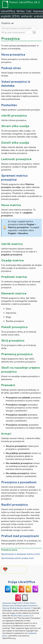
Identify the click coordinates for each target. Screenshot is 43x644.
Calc (29, 11)
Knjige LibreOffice (21, 582)
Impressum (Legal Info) (12, 603)
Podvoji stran (11, 68)
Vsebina (6, 23)
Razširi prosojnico (15, 504)
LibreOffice (8, 11)
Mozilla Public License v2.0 (22, 616)
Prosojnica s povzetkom (19, 482)
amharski (27, 16)
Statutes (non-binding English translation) (20, 605)
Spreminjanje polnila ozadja (17, 558)
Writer (21, 11)
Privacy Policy (29, 603)
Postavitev (9, 105)
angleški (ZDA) (10, 16)
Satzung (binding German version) (16, 608)
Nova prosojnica (13, 54)
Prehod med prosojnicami (20, 536)
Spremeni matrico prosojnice (14, 177)
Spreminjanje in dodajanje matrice (21, 554)
